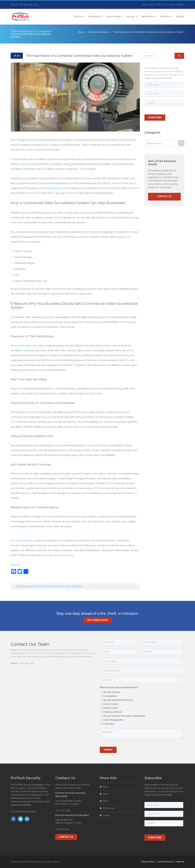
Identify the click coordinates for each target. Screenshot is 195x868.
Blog (144, 5)
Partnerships (147, 16)
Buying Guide (28, 586)
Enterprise (40, 586)
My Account (169, 5)
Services (131, 16)
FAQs (159, 5)
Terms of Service (165, 862)
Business (78, 16)
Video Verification (74, 586)
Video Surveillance (55, 586)
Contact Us (164, 196)
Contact (180, 16)
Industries (165, 16)
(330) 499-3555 (26, 663)
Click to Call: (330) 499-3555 (24, 5)
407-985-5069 (62, 829)
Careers (181, 5)
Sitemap (180, 862)
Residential (94, 16)
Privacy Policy (148, 862)
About (151, 5)
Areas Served (113, 16)
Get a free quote (97, 620)
